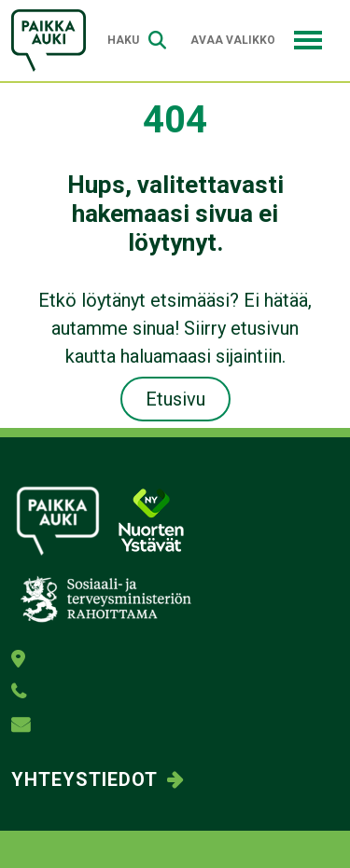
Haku (137, 41)
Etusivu (175, 399)
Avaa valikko (256, 40)
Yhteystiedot (84, 779)
